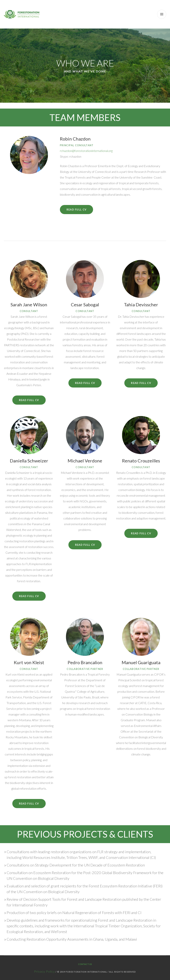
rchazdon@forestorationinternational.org (86, 151)
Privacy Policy (45, 971)
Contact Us (85, 964)
